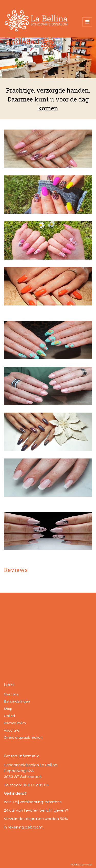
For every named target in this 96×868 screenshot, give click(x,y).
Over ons (11, 694)
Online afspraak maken (23, 738)
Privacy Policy (15, 723)
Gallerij (10, 716)
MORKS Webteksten (82, 865)
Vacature (12, 731)
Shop (8, 709)
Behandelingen (17, 701)
